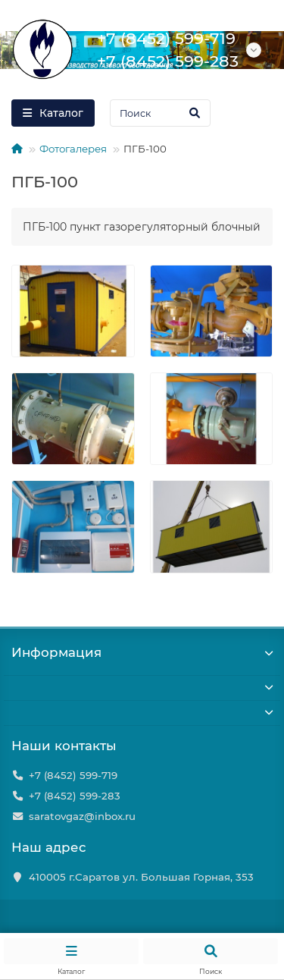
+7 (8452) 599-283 (75, 796)
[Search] (160, 113)
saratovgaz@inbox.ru (82, 816)
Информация (142, 652)
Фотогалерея (73, 149)
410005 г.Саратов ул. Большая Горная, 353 (141, 877)
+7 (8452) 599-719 (73, 775)
